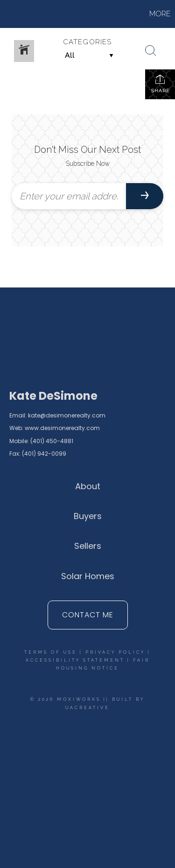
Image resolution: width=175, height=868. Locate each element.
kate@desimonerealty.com (67, 415)
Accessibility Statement (75, 660)
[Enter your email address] (69, 196)
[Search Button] (151, 51)
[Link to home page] (40, 14)
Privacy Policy (115, 652)
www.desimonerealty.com (62, 428)
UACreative (87, 708)
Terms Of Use (51, 652)
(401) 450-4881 (52, 441)
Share (160, 83)
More (160, 14)
